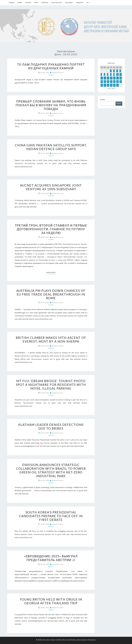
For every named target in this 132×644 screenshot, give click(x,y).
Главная (12, 3)
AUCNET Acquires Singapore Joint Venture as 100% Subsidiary (51, 187)
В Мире (20, 3)
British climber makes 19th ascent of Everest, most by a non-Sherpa (51, 339)
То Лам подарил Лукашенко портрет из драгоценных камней (51, 66)
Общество (80, 3)
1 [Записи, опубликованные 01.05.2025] (111, 71)
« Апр (109, 88)
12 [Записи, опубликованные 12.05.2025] (102, 78)
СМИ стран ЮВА (57, 3)
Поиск (103, 100)
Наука (36, 3)
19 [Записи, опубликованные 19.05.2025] (102, 82)
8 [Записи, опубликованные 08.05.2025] (111, 74)
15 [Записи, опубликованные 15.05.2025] (111, 78)
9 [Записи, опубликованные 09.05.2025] (114, 74)
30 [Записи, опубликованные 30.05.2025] (114, 85)
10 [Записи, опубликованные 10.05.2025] (117, 74)
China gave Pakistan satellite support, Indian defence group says (51, 147)
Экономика (69, 3)
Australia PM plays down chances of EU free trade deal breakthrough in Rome (51, 294)
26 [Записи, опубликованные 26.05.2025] (102, 85)
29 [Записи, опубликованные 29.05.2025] (111, 85)
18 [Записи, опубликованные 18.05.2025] (121, 78)
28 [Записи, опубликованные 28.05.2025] (108, 85)
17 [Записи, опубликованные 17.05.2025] (117, 78)
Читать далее (52, 272)
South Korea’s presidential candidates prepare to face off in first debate (51, 516)
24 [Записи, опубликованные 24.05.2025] (117, 82)
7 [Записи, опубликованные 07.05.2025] (108, 74)
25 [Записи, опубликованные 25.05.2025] (121, 82)
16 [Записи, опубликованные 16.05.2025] (114, 78)
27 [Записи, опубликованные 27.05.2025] (105, 85)
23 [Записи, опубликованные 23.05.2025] (114, 82)
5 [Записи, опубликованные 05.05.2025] (101, 74)
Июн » (114, 88)
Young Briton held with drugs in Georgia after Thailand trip (51, 601)
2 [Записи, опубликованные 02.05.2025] (114, 71)
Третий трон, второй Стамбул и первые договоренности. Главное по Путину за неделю (51, 229)
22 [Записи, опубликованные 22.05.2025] (111, 82)
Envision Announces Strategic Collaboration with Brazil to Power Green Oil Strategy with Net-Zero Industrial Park (51, 470)
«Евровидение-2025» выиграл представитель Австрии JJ (51, 558)
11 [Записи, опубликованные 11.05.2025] (121, 74)
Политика (45, 3)
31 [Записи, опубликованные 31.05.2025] (117, 85)
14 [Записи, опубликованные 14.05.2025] (108, 78)
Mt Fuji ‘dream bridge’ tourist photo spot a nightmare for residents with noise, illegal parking (51, 385)
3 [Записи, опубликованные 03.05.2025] (117, 71)
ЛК (87, 3)
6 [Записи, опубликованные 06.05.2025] (104, 74)
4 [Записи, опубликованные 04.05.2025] (120, 71)
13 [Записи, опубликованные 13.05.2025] (105, 78)
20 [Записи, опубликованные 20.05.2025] (105, 82)
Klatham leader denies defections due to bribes (51, 426)
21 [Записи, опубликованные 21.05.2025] (108, 82)
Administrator (58, 73)
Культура (28, 3)
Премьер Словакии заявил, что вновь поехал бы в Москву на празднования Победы (51, 105)
